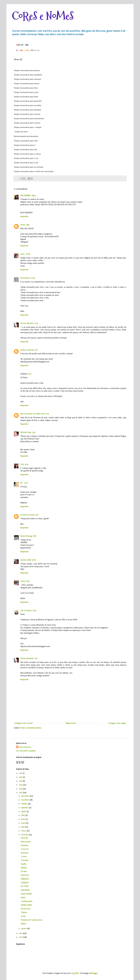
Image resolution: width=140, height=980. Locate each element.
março (24, 831)
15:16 (26, 483)
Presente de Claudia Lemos (32, 920)
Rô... (22, 483)
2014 (21, 785)
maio (23, 823)
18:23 (28, 581)
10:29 (33, 278)
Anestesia (24, 845)
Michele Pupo (26, 432)
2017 (21, 773)
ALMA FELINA (26, 894)
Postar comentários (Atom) (31, 728)
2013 (21, 789)
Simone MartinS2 (27, 323)
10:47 (34, 611)
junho (24, 819)
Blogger (95, 973)
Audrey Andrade (27, 350)
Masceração (26, 842)
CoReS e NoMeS (43, 16)
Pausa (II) (24, 838)
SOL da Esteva (26, 611)
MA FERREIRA (25, 196)
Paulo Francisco (25, 747)
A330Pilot (75, 973)
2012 (21, 793)
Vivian (23, 225)
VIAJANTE (25, 883)
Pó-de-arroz (26, 909)
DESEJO (24, 868)
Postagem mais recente (24, 723)
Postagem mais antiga (117, 723)
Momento (25, 853)
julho (23, 815)
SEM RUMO (25, 890)
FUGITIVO (25, 875)
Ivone (23, 254)
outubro (24, 804)
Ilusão (23, 898)
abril (23, 827)
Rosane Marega (26, 536)
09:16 (28, 254)
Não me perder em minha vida (33, 414)
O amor (24, 857)
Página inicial (71, 723)
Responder (24, 216)
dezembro (25, 796)
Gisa (22, 464)
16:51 (37, 515)
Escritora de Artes (27, 515)
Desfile (24, 864)
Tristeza (24, 912)
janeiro (24, 929)
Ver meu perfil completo (26, 751)
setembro (25, 808)
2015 (21, 781)
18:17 (35, 536)
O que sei (25, 849)
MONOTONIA (26, 905)
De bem (24, 871)
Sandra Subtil (26, 560)
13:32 (34, 432)
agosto (24, 811)
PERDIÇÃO (25, 879)
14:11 (36, 658)
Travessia (24, 860)
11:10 (36, 350)
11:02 (36, 323)
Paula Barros (25, 278)
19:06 (34, 560)
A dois (23, 916)
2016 (21, 777)
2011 (21, 933)
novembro (25, 800)
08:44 (34, 196)
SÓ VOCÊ (25, 886)
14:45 (26, 464)
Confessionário (27, 901)
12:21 (30, 374)
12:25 (47, 414)
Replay (23, 924)
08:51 (28, 225)
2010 (21, 937)
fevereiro (25, 835)
